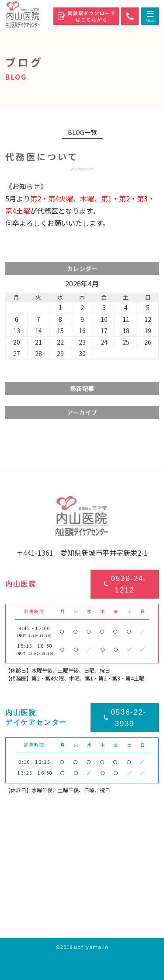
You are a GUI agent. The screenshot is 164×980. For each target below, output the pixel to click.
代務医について (42, 157)
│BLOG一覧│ (82, 132)
